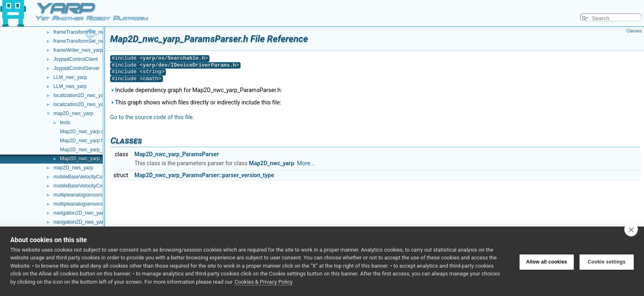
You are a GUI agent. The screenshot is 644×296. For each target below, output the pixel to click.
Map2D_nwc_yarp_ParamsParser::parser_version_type (204, 175)
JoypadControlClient (76, 59)
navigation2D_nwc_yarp (80, 213)
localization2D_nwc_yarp (81, 95)
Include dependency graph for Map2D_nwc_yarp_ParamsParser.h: (196, 90)
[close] (631, 229)
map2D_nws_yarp (73, 168)
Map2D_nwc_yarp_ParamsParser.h (99, 159)
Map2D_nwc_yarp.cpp (84, 132)
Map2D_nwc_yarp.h (82, 141)
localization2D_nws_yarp (81, 104)
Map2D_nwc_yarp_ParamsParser (177, 154)
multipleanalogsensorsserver (85, 204)
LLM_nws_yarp (70, 86)
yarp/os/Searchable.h (174, 58)
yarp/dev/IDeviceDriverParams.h (190, 65)
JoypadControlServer (77, 68)
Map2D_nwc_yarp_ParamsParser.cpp (101, 150)
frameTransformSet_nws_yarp (86, 41)
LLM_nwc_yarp (70, 77)
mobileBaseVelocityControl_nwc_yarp (95, 177)
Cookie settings (607, 261)
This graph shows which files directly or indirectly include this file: (196, 102)
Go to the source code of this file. (152, 117)
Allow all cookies (547, 261)
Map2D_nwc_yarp (271, 163)
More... (306, 163)
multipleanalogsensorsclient (84, 195)
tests (65, 123)
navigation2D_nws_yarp (80, 222)
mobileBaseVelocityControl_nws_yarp (95, 186)
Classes (634, 31)
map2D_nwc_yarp (73, 113)
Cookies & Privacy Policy (263, 282)
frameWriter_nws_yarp (78, 50)
